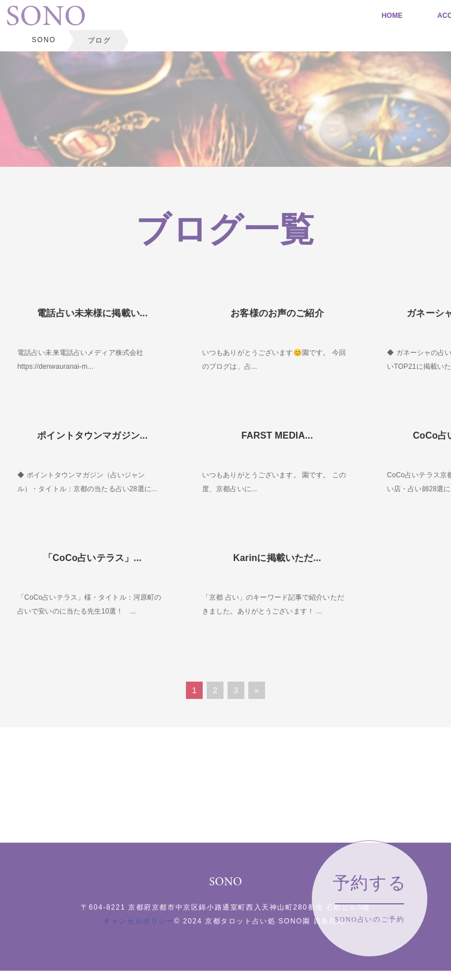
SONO (44, 40)
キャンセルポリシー (139, 921)
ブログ (100, 40)
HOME (392, 16)
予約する (370, 898)
